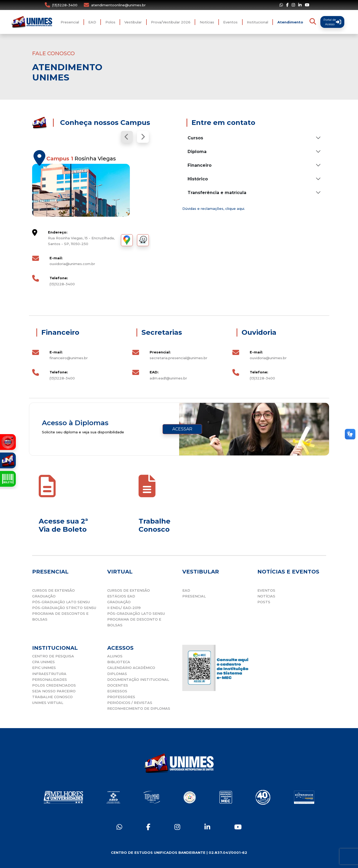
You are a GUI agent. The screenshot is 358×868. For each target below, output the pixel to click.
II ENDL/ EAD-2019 (124, 608)
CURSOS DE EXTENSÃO (53, 590)
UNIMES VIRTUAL (48, 703)
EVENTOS (266, 590)
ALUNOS (115, 656)
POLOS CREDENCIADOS (54, 685)
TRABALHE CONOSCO (52, 697)
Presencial (70, 22)
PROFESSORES (121, 697)
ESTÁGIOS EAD (121, 596)
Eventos (230, 22)
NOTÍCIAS (266, 596)
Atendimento (290, 22)
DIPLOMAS (117, 674)
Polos (110, 22)
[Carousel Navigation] (92, 137)
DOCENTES (118, 685)
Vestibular (133, 22)
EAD (92, 22)
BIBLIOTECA (119, 662)
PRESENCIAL (194, 596)
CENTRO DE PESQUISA (53, 656)
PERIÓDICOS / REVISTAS (130, 703)
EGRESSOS (117, 691)
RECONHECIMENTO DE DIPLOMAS (139, 708)
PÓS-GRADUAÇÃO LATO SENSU (61, 602)
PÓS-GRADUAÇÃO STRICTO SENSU (64, 608)
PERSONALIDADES (50, 679)
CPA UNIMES (43, 662)
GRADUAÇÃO (44, 596)
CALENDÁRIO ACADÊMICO (131, 668)
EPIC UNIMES (44, 668)
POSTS (264, 602)
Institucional (258, 22)
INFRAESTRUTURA (49, 674)
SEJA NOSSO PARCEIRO (54, 691)
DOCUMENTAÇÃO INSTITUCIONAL (138, 679)
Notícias (207, 22)
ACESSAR (182, 429)
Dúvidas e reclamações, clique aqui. (214, 209)
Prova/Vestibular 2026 (171, 22)
